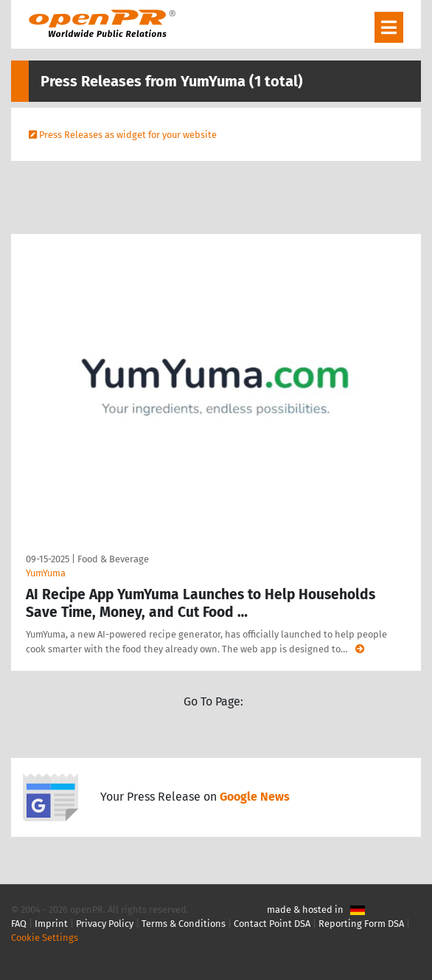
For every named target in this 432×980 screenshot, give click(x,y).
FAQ (19, 924)
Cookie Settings (45, 938)
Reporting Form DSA (361, 924)
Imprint (51, 924)
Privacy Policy (105, 924)
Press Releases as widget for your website (128, 135)
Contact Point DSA (272, 924)
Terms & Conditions (184, 924)
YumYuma (46, 573)
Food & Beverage (113, 559)
